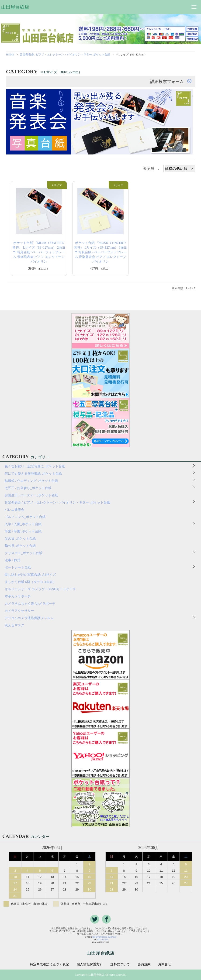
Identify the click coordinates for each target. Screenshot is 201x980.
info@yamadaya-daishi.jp (104, 937)
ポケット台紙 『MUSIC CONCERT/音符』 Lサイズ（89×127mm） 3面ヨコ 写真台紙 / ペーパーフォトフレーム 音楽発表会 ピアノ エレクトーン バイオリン (100, 252)
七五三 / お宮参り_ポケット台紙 (28, 488)
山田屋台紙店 (15, 7)
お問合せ (165, 964)
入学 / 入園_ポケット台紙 (23, 524)
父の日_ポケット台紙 (20, 539)
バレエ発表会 (14, 510)
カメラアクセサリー (19, 611)
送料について (120, 964)
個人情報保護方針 (90, 964)
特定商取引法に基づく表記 (49, 964)
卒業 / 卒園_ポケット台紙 (23, 531)
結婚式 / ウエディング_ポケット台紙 (31, 481)
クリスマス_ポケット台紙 (23, 553)
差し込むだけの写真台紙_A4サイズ (30, 575)
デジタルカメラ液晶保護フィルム (29, 618)
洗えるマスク (14, 625)
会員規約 (144, 964)
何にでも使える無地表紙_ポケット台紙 (33, 474)
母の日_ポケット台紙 (20, 546)
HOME (10, 55)
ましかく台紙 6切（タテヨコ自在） (30, 582)
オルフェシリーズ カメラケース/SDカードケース (42, 589)
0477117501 (103, 940)
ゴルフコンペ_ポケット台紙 (25, 517)
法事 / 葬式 (12, 560)
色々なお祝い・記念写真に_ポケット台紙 (35, 466)
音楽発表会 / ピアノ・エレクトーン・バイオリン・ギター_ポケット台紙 (65, 55)
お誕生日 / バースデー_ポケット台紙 (31, 495)
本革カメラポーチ (18, 596)
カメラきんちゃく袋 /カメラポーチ (30, 604)
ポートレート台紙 (18, 567)
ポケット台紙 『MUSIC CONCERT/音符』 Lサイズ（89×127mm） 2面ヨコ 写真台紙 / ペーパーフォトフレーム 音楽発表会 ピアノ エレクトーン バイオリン (39, 252)
